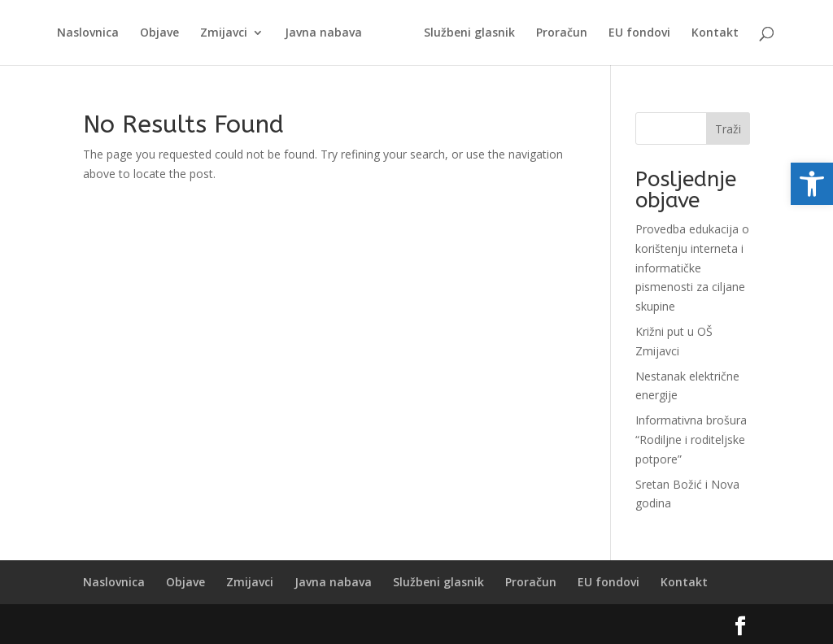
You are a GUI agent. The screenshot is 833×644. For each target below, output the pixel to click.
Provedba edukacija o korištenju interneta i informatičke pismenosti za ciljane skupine (692, 268)
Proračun (559, 33)
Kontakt (713, 33)
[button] (812, 184)
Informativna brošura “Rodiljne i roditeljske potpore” (691, 439)
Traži (728, 129)
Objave (162, 33)
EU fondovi (637, 33)
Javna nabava (326, 33)
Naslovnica (90, 33)
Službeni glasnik (467, 33)
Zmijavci (226, 33)
